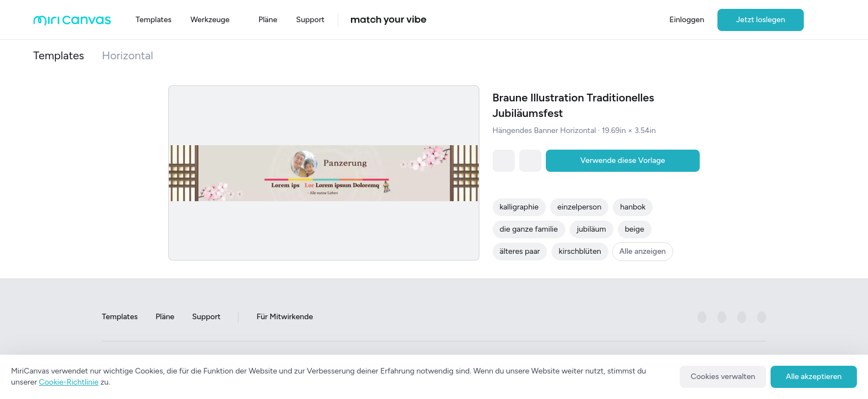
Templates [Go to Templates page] (120, 317)
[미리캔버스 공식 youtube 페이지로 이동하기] (762, 318)
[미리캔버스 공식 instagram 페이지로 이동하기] (722, 318)
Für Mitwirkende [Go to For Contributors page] (285, 317)
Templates (59, 55)
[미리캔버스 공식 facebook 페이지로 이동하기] (702, 318)
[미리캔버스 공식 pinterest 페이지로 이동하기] (742, 318)
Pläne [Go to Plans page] (165, 317)
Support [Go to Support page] (206, 317)
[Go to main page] (72, 23)
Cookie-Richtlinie (69, 382)
